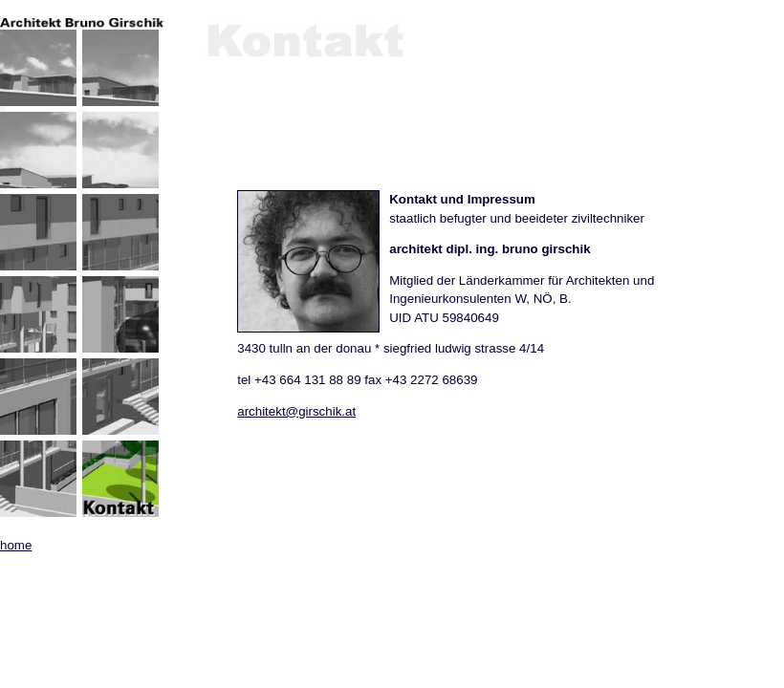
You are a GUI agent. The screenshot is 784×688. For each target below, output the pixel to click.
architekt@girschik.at (296, 411)
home (16, 545)
